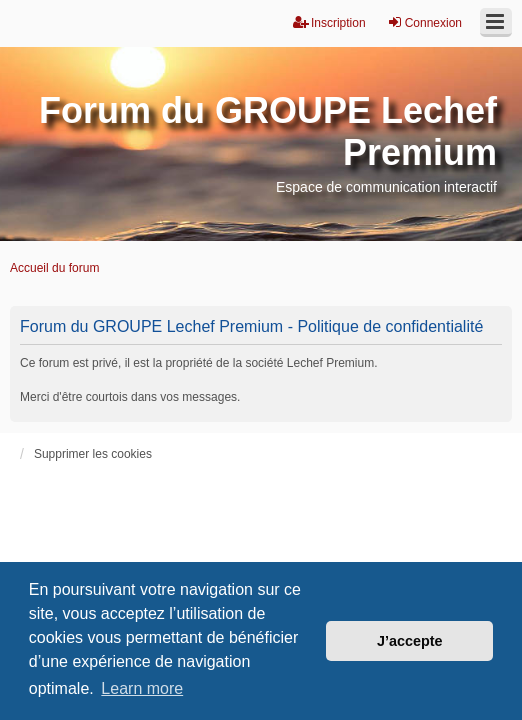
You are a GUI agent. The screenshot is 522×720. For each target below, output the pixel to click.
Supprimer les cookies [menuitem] (93, 454)
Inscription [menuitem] (329, 22)
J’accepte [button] (410, 641)
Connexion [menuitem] (424, 22)
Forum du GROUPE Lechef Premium (268, 131)
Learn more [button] (142, 688)
